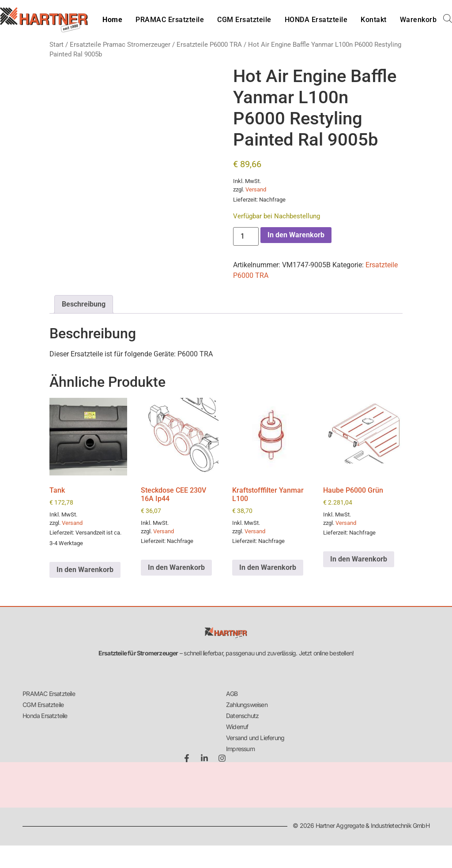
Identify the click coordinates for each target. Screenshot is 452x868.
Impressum (240, 749)
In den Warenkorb (296, 235)
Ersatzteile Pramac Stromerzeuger (120, 45)
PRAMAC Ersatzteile (170, 20)
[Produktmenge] (246, 236)
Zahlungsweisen (247, 705)
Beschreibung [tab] (84, 304)
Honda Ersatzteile (45, 716)
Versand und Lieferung (255, 738)
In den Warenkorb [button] (85, 570)
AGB (232, 694)
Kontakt (374, 20)
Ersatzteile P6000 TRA (209, 45)
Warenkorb (418, 20)
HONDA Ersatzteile (316, 20)
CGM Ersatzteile (244, 20)
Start (56, 45)
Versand (256, 189)
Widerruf (237, 727)
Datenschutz (242, 716)
